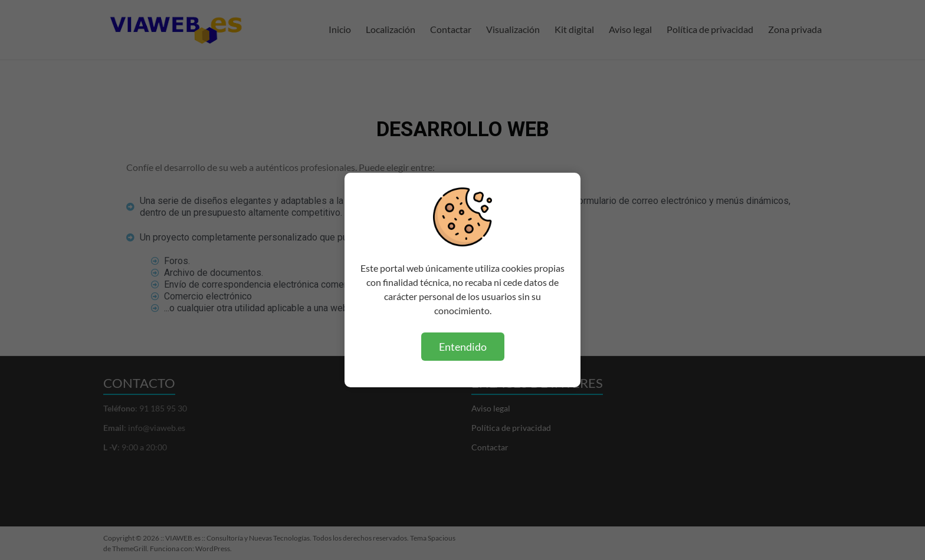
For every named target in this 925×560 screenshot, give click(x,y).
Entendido (463, 347)
